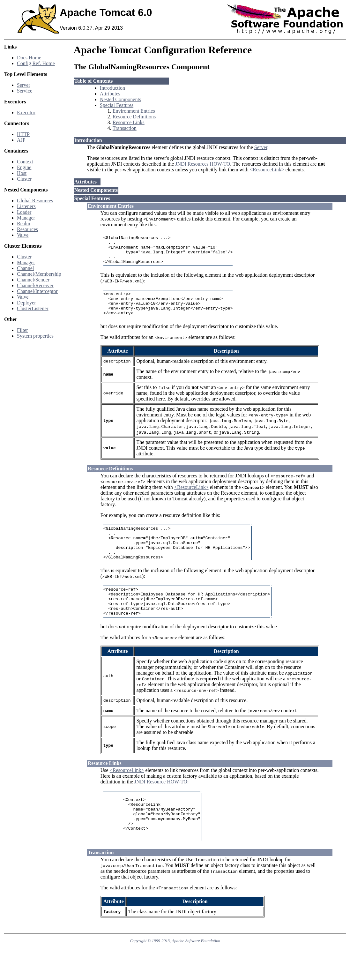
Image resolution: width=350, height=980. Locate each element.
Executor (26, 112)
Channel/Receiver (35, 285)
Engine (24, 167)
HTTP (23, 134)
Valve (23, 235)
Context (25, 162)
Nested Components (120, 99)
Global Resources (35, 201)
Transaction (125, 128)
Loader (24, 212)
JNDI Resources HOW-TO (203, 164)
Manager (26, 218)
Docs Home (29, 58)
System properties (35, 336)
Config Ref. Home (36, 63)
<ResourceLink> (267, 170)
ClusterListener (33, 308)
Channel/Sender (33, 280)
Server (24, 85)
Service (25, 91)
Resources (27, 229)
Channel (25, 268)
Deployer (26, 303)
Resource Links (129, 122)
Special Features (117, 105)
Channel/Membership (39, 274)
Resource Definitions (134, 117)
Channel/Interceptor (37, 291)
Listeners (26, 206)
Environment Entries (134, 111)
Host (22, 173)
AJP (21, 140)
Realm (24, 224)
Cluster (24, 179)
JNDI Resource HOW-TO (161, 805)
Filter (22, 330)
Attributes (110, 94)
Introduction (112, 88)
